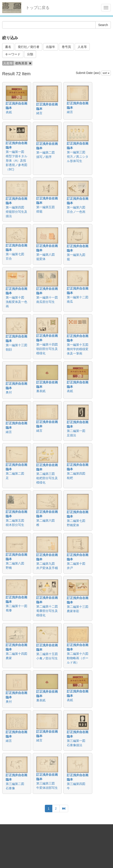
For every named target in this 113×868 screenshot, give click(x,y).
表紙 (9, 112)
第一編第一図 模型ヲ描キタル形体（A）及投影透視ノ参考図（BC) (16, 161)
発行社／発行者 (29, 47)
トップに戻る (38, 8)
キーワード (13, 54)
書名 (8, 47)
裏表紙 (41, 391)
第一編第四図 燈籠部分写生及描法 (16, 212)
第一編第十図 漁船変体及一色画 (16, 302)
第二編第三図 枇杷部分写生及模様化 (47, 478)
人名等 (82, 47)
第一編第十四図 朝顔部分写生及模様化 (49, 349)
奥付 (9, 392)
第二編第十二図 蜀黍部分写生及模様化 (49, 611)
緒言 (39, 113)
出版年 (51, 47)
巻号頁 (66, 47)
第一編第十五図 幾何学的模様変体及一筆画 (79, 349)
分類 (30, 54)
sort (106, 73)
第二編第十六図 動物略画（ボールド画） (79, 658)
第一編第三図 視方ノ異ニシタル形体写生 (78, 157)
